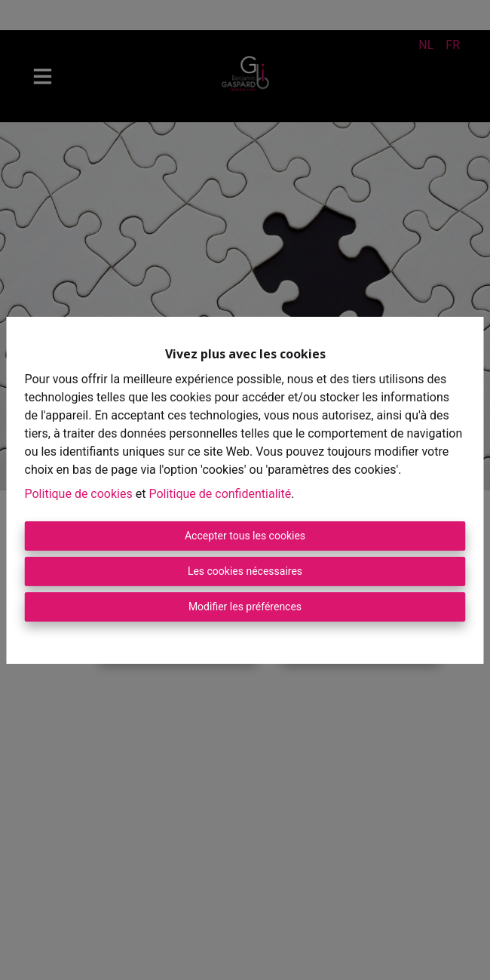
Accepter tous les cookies (245, 536)
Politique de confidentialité (220, 494)
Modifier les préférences (245, 607)
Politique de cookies (79, 494)
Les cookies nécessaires (245, 571)
